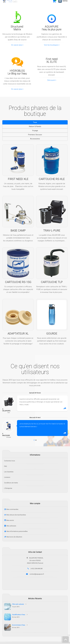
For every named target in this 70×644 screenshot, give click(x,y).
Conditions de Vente (11, 483)
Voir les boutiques (52, 45)
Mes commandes (12, 509)
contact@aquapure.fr (37, 574)
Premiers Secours (35, 135)
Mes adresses (11, 526)
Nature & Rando (35, 126)
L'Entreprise (8, 488)
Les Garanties (9, 472)
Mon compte (35, 503)
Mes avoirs (10, 520)
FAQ (6, 466)
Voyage (35, 131)
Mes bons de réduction (14, 537)
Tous (35, 122)
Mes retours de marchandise (16, 515)
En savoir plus (17, 45)
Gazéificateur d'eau (19, 615)
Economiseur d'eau (19, 625)
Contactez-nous (9, 461)
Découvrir (52, 80)
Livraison (7, 477)
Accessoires (35, 139)
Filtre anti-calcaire (18, 604)
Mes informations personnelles (17, 531)
